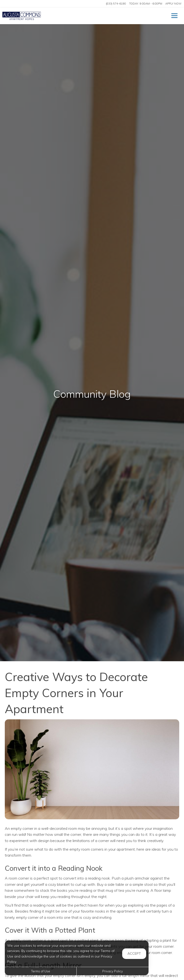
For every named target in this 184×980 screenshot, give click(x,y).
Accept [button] (134, 953)
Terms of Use (41, 971)
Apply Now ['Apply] (173, 4)
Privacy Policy (113, 971)
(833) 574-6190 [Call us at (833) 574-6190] (116, 4)
